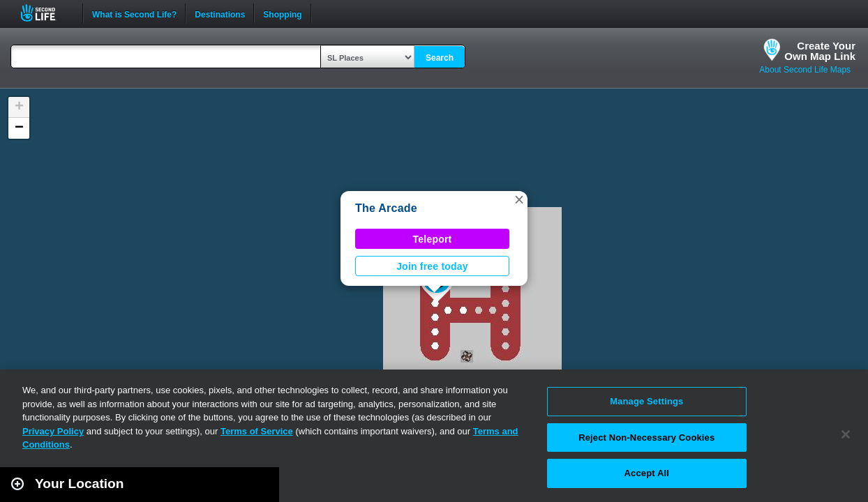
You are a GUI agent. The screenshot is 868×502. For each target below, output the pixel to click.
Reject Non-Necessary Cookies (646, 438)
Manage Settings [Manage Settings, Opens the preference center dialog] (646, 401)
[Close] (846, 434)
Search (440, 58)
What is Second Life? (134, 13)
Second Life (46, 13)
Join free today (432, 266)
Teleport (433, 239)
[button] (519, 199)
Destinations (220, 13)
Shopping (282, 13)
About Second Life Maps (805, 70)
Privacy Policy (53, 431)
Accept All (647, 473)
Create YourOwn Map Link (820, 51)
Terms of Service (257, 431)
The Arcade (386, 208)
